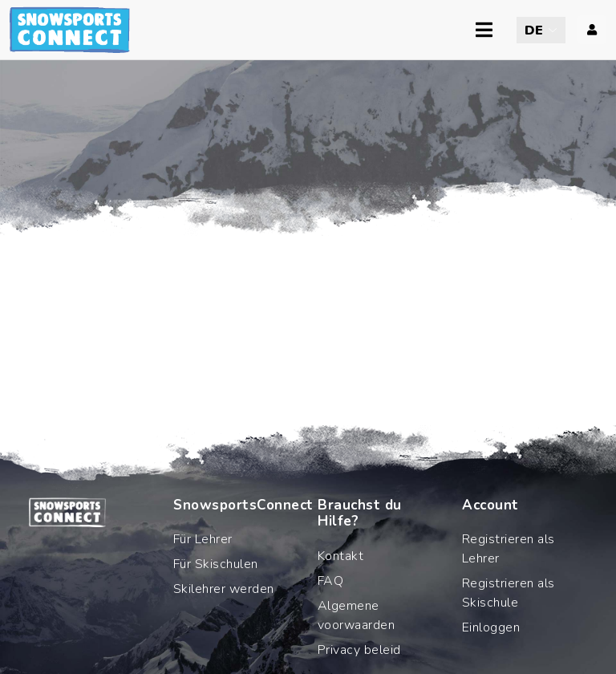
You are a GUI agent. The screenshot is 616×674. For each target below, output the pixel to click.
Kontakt (340, 556)
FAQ (330, 581)
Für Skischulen (216, 564)
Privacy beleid (359, 650)
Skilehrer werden (224, 589)
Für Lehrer (203, 539)
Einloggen (491, 627)
